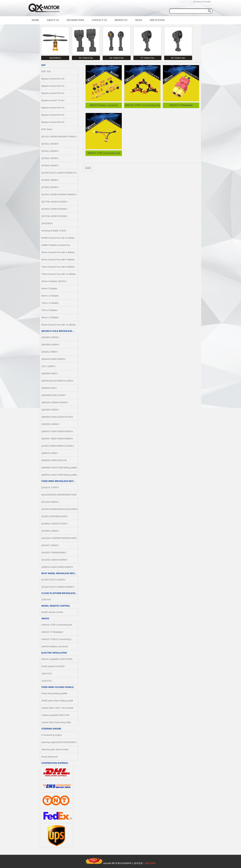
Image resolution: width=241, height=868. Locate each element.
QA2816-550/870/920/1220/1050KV (60, 509)
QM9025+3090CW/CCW (54, 460)
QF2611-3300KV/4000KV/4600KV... (60, 194)
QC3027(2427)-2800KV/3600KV (58, 587)
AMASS (45, 618)
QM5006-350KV (50, 373)
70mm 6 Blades (49, 310)
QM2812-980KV (50, 352)
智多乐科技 (150, 863)
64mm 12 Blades (50, 296)
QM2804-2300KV (50, 337)
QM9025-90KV (49, 388)
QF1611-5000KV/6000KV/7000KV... (60, 136)
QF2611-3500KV (50, 144)
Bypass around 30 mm (53, 86)
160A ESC (47, 673)
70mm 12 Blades (50, 303)
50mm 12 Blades (50, 317)
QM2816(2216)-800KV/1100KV (57, 381)
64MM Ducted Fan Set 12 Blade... (59, 238)
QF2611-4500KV (50, 151)
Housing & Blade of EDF (54, 231)
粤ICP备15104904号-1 (123, 863)
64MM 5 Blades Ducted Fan (56, 245)
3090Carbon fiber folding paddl (57, 701)
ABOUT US (53, 20)
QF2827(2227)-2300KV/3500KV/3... (60, 173)
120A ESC (47, 681)
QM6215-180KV (50, 453)
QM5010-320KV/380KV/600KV (57, 431)
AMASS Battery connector (55, 646)
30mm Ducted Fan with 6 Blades (58, 252)
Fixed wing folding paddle (58, 687)
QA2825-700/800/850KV (54, 552)
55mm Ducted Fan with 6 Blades (58, 259)
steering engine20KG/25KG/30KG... (60, 742)
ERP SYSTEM (157, 20)
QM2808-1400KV (50, 344)
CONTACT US (99, 20)
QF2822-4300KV (50, 165)
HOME (35, 20)
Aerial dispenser (50, 757)
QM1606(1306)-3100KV (54, 395)
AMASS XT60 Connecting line (57, 625)
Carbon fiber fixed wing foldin (56, 722)
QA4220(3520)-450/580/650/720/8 (59, 495)
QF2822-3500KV (50, 158)
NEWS (139, 20)
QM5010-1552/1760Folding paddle (59, 475)
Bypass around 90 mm (53, 108)
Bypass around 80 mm (53, 122)
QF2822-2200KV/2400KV (54, 209)
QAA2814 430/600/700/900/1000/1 (59, 538)
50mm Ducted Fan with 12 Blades (59, 325)
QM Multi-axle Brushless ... (58, 331)
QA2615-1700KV (50, 487)
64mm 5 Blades (49, 288)
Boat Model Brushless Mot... (59, 573)
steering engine (51, 729)
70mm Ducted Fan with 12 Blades (59, 274)
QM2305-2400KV (50, 424)
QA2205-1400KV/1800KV (54, 560)
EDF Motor (47, 129)
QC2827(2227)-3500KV (53, 580)
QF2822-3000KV (50, 187)
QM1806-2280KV (50, 410)
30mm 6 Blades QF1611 (54, 281)
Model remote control (56, 606)
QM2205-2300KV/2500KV (55, 402)
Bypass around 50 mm (53, 115)
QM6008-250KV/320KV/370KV (57, 417)
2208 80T (46, 599)
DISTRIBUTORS (75, 20)
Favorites (207, 2)
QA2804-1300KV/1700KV (54, 524)
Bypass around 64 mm (53, 79)
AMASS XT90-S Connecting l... (57, 639)
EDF (43, 65)
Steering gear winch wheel (55, 749)
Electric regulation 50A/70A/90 (57, 659)
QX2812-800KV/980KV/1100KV (58, 446)
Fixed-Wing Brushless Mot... (58, 481)
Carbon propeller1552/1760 (55, 715)
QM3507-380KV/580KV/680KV (57, 439)
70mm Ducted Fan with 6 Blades (58, 267)
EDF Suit (46, 71)
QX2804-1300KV (50, 531)
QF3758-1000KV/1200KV (54, 202)
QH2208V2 (47, 223)
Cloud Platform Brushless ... (59, 593)
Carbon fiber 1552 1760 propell (57, 708)
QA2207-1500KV (50, 545)
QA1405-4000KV (50, 502)
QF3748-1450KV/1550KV (54, 216)
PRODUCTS (121, 20)
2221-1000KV (48, 366)
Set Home (197, 2)
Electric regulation (54, 653)
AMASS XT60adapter (52, 632)
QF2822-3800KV (50, 180)
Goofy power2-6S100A (53, 666)
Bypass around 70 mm (53, 100)
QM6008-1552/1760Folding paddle (59, 467)
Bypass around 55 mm (53, 93)
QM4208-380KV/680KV (53, 359)
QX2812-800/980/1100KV (55, 516)
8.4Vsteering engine (52, 735)
